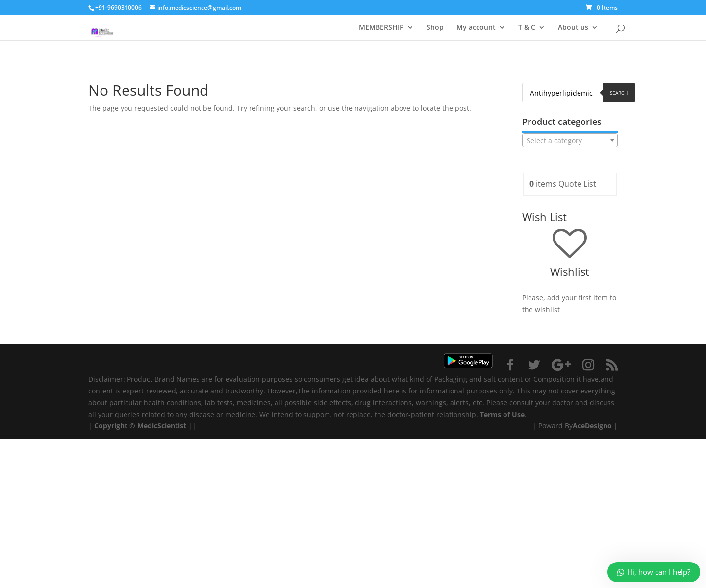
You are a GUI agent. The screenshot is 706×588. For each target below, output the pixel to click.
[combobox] (570, 140)
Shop (435, 28)
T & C (527, 28)
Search (619, 93)
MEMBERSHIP (381, 28)
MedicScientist (162, 426)
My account (476, 28)
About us (573, 28)
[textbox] (570, 141)
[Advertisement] (294, 508)
